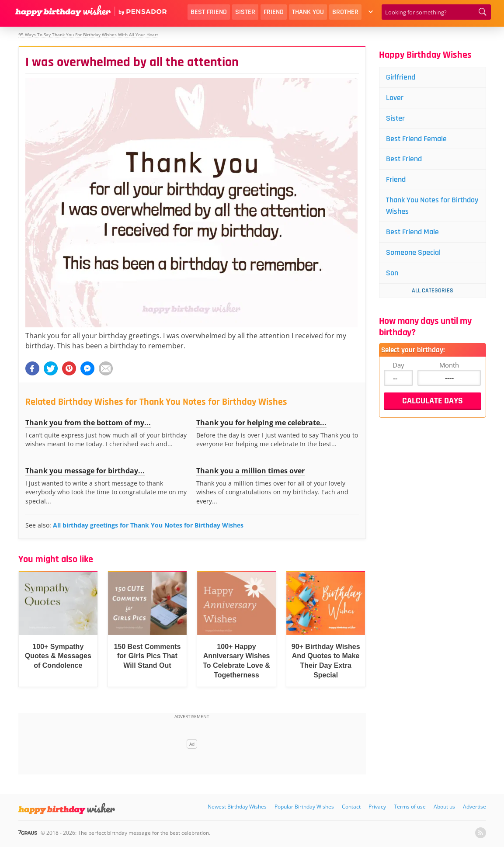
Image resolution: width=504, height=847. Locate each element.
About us (444, 807)
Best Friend (209, 12)
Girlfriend (401, 77)
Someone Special (413, 252)
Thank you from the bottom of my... (88, 423)
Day (398, 365)
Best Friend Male (412, 232)
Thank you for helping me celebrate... (261, 423)
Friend (274, 12)
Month (449, 365)
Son (392, 273)
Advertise (474, 807)
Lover (395, 98)
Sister (245, 12)
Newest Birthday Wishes (237, 807)
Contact (351, 807)
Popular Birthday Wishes (304, 807)
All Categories (433, 291)
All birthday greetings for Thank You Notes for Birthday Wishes (148, 525)
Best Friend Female (416, 139)
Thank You (308, 12)
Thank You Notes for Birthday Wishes (432, 206)
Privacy (377, 807)
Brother (345, 12)
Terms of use (410, 807)
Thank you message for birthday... (85, 471)
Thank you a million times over (250, 471)
